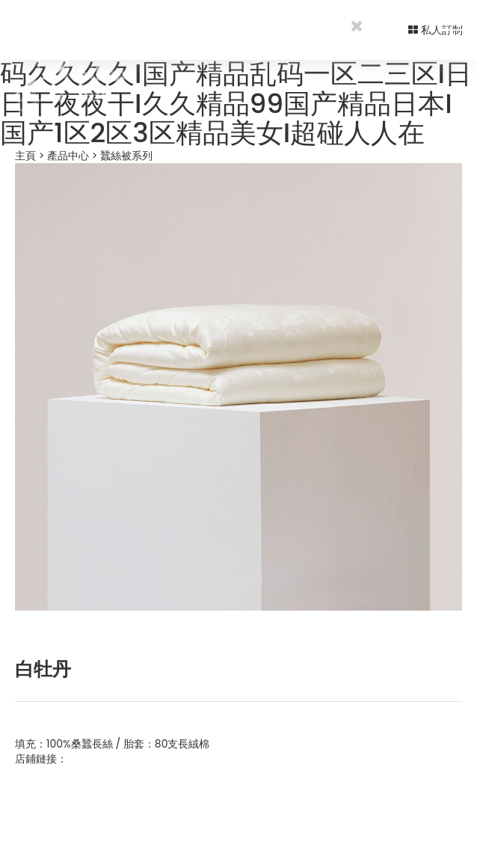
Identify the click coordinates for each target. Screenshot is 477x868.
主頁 (25, 156)
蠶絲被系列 (126, 156)
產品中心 (68, 156)
